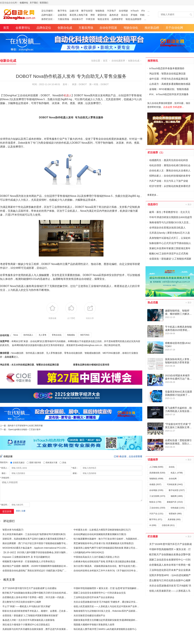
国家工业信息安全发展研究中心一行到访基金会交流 (100, 593)
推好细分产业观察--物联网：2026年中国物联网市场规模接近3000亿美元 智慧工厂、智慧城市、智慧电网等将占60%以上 (63, 566)
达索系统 (62, 15)
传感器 (155, 484)
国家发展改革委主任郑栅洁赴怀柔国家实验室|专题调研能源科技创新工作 (110, 620)
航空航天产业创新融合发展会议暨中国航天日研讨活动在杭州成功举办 (38, 593)
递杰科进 (114, 15)
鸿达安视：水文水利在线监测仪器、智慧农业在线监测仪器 (29, 365)
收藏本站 (24, 3)
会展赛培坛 (23, 28)
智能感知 (71, 335)
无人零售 (43, 335)
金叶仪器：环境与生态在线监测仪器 (169, 79)
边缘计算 (74, 11)
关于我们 (34, 3)
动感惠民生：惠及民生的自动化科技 (169, 160)
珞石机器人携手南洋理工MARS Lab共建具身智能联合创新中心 (105, 629)
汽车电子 (112, 11)
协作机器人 (28, 335)
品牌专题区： (48, 15)
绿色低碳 (178, 508)
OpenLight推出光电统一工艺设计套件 (24, 429)
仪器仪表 (168, 525)
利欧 (142, 15)
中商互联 (90, 19)
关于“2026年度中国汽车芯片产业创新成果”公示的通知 (29, 588)
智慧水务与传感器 (11, 530)
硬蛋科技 (102, 15)
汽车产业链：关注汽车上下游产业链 (169, 181)
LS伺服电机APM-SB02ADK (87, 552)
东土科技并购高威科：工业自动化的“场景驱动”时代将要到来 (33, 534)
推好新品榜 (152, 28)
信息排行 (153, 204)
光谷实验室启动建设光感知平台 (89, 615)
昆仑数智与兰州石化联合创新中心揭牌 (22, 602)
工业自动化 (157, 508)
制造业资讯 (103, 19)
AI (153, 525)
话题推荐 (153, 460)
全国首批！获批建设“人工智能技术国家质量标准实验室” (30, 615)
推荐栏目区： (48, 19)
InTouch (135, 11)
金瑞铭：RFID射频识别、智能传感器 (169, 89)
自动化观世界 (118, 61)
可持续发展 (175, 484)
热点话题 (153, 302)
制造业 (155, 502)
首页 (6, 28)
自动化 (172, 467)
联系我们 (44, 3)
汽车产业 (156, 514)
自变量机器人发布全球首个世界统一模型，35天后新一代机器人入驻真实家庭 (41, 597)
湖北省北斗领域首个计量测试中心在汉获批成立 (26, 625)
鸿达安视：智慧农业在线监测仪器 (167, 74)
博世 (93, 15)
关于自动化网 (174, 28)
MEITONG (85, 335)
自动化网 (173, 479)
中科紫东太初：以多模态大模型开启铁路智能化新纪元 (101, 530)
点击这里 (9, 357)
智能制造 (100, 11)
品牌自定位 (44, 28)
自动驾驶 (123, 11)
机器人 (68, 95)
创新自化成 (65, 28)
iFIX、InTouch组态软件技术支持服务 (169, 94)
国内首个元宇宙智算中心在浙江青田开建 (25, 426)
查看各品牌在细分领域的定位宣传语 (91, 365)
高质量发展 (157, 473)
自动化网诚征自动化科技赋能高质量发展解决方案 (98, 534)
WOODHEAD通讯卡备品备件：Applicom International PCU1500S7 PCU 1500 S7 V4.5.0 (47, 548)
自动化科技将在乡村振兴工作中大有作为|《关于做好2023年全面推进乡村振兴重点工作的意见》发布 (124, 571)
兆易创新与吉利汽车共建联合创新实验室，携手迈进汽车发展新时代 (36, 629)
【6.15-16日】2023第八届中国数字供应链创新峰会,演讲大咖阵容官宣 (37, 552)
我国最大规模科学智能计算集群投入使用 (94, 625)
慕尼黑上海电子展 (79, 15)
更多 (189, 204)
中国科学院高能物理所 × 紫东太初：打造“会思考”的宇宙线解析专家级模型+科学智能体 (117, 588)
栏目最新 (153, 536)
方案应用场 (63, 19)
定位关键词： (48, 11)
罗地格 (134, 15)
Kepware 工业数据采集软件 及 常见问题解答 (25, 557)
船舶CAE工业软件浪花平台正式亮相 (169, 253)
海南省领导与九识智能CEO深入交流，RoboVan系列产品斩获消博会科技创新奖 (113, 611)
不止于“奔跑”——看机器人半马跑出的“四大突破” (27, 606)
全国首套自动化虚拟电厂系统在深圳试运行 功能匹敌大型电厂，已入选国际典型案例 (45, 571)
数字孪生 (62, 11)
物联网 (177, 496)
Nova (16, 335)
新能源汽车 (175, 502)
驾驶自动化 (131, 28)
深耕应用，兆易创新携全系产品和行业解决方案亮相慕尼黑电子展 (35, 539)
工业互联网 (157, 496)
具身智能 (174, 519)
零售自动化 (57, 335)
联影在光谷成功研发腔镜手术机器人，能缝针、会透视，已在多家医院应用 (40, 611)
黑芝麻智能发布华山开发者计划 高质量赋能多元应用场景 (102, 543)
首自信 (124, 15)
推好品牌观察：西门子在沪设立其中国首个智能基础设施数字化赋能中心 (39, 543)
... (149, 11)
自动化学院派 (108, 28)
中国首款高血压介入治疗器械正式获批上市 (95, 557)
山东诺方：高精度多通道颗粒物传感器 (170, 84)
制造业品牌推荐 (134, 19)
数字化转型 (87, 11)
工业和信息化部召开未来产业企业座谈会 (94, 597)
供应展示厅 (77, 19)
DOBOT (105, 84)
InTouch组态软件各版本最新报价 (167, 68)
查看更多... (153, 195)
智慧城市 (175, 514)
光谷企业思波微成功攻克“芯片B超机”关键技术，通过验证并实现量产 (108, 602)
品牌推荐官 (117, 19)
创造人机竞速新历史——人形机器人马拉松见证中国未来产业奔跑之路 (109, 606)
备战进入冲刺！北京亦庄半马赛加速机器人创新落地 (28, 620)
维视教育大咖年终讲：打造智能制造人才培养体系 (27, 561)
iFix (143, 11)
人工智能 (156, 467)
